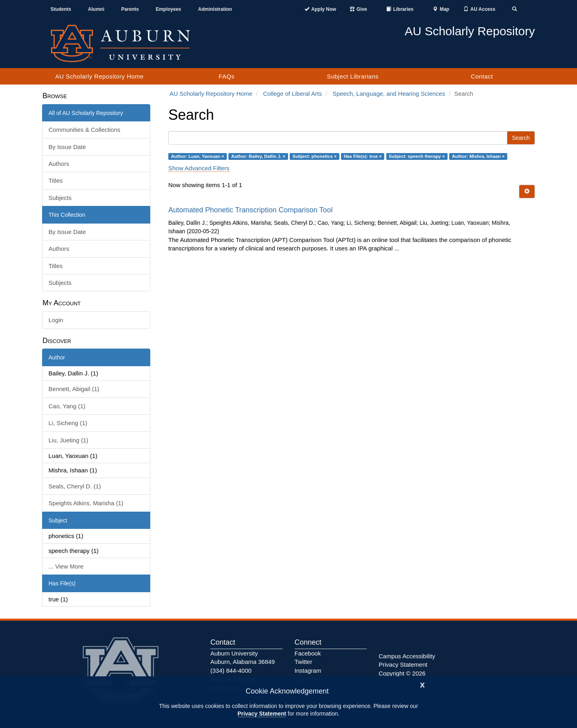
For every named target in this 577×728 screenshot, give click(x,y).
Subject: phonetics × (315, 156)
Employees (168, 9)
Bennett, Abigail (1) (74, 389)
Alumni (96, 9)
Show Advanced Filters (199, 168)
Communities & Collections (84, 130)
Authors (59, 164)
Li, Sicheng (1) (68, 423)
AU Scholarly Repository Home (100, 76)
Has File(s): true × (363, 156)
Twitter (303, 662)
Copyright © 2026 (402, 673)
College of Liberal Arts (292, 94)
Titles (55, 180)
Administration (215, 9)
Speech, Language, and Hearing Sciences (389, 94)
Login (56, 320)
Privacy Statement (262, 714)
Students (61, 9)
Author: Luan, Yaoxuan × (198, 156)
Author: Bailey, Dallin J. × (258, 156)
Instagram (308, 671)
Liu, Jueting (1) (68, 440)
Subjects (60, 198)
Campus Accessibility (407, 656)
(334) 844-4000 (231, 671)
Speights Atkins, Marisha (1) (86, 503)
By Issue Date (67, 147)
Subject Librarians (353, 76)
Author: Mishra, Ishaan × (478, 156)
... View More (66, 566)
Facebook (308, 653)
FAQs (227, 76)
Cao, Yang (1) (67, 406)
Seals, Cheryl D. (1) (75, 486)
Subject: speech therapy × (417, 156)
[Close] (422, 684)
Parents (130, 9)
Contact (482, 76)
